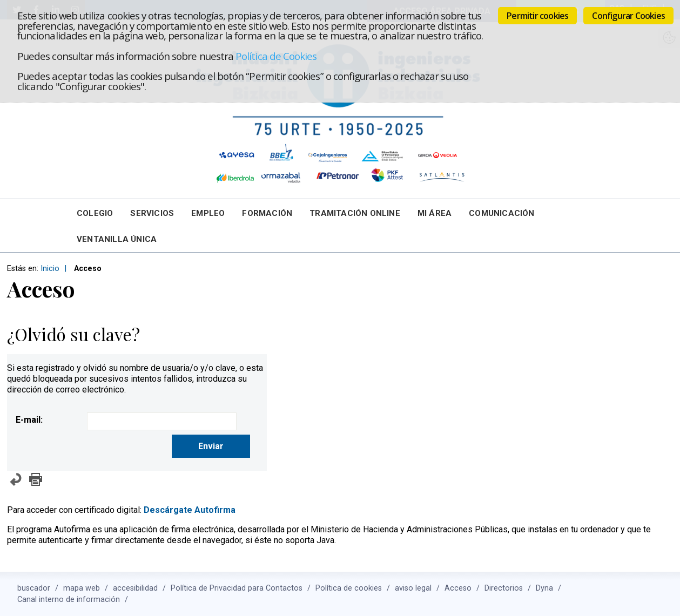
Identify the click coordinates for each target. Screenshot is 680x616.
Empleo (208, 213)
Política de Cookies (276, 56)
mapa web (82, 588)
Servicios (152, 213)
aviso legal (413, 588)
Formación (267, 213)
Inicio (50, 269)
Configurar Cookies (628, 16)
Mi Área (435, 213)
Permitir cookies (537, 16)
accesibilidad (135, 588)
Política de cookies (349, 588)
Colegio (95, 213)
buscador (34, 588)
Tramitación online (355, 213)
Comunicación (501, 213)
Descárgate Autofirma (190, 510)
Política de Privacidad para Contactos (237, 588)
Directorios (504, 588)
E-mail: (29, 420)
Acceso (458, 588)
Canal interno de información (69, 600)
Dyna (544, 588)
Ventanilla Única (117, 239)
